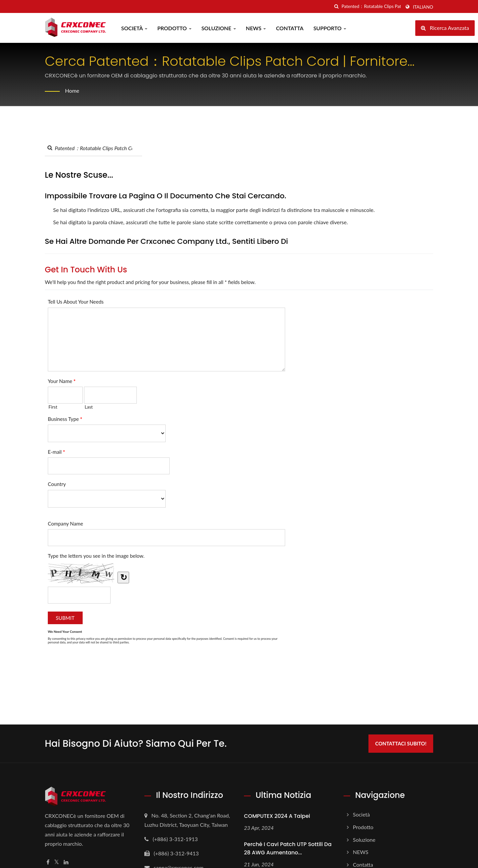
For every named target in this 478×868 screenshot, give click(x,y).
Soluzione (219, 28)
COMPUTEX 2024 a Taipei (277, 816)
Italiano (423, 7)
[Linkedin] (66, 862)
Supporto (330, 28)
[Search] (371, 6)
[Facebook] (48, 862)
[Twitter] (57, 862)
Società (134, 28)
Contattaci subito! (401, 743)
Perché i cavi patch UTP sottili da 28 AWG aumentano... (288, 848)
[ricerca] (337, 6)
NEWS (256, 28)
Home (72, 91)
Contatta (290, 28)
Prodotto (174, 28)
